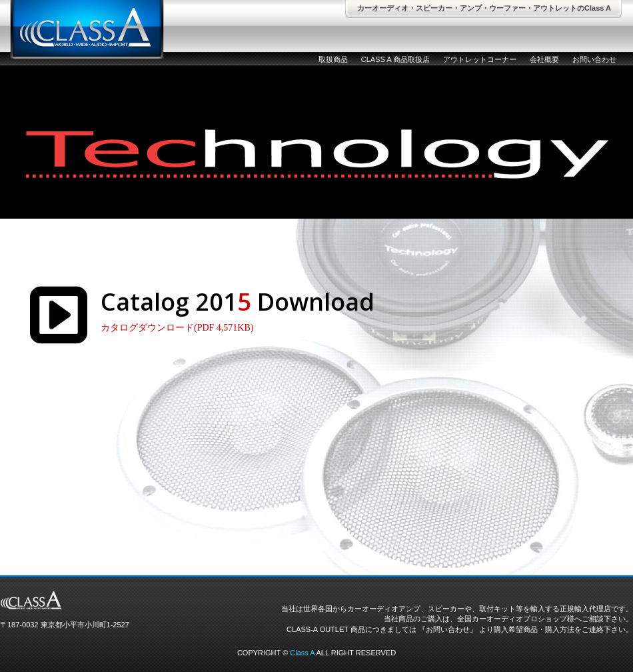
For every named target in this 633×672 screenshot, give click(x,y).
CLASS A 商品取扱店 (395, 59)
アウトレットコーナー (480, 59)
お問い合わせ (594, 59)
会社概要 (544, 59)
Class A (302, 653)
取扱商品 (333, 59)
